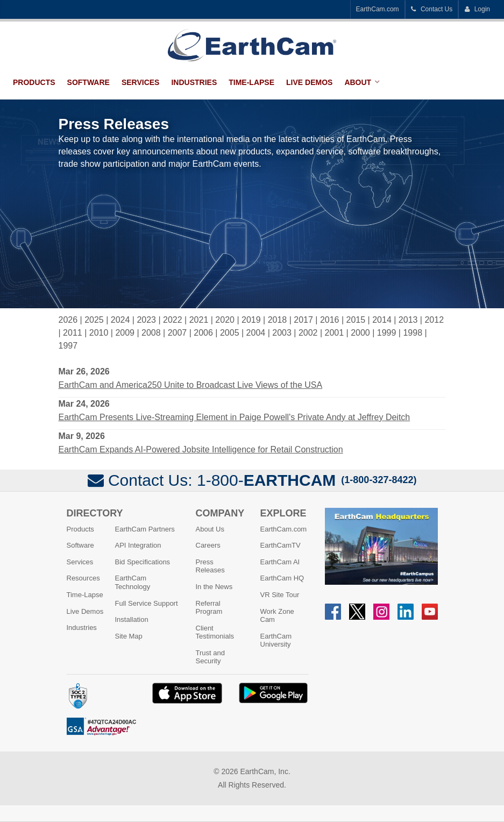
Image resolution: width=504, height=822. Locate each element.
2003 (282, 333)
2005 (230, 333)
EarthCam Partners (145, 529)
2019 (251, 320)
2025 (94, 320)
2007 (178, 333)
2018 (278, 320)
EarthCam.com (378, 9)
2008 (151, 333)
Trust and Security (210, 657)
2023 (146, 320)
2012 (434, 320)
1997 (68, 346)
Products (34, 82)
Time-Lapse (251, 82)
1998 (413, 333)
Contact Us (432, 9)
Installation (132, 619)
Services (141, 82)
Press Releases (210, 566)
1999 (387, 333)
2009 (125, 333)
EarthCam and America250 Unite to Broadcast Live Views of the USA (191, 385)
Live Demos (309, 82)
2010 (99, 333)
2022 (173, 320)
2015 (356, 320)
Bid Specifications (143, 562)
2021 (199, 320)
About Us (210, 529)
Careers (208, 545)
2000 (360, 333)
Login (477, 9)
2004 (256, 333)
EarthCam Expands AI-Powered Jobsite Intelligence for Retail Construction (201, 449)
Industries (194, 82)
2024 (120, 320)
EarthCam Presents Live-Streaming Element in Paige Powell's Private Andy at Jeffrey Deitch (235, 417)
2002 (308, 333)
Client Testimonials (215, 632)
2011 (73, 333)
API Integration (138, 545)
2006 (203, 333)
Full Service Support (147, 603)
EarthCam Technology (133, 582)
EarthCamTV (281, 545)
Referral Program (209, 608)
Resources (83, 578)
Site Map (129, 636)
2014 (382, 320)
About (358, 82)
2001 (335, 333)
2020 (225, 320)
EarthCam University (276, 640)
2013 (408, 320)
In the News (214, 587)
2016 (330, 320)
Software (88, 82)
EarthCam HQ (282, 578)
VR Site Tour (280, 595)
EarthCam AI (280, 562)
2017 (303, 320)
